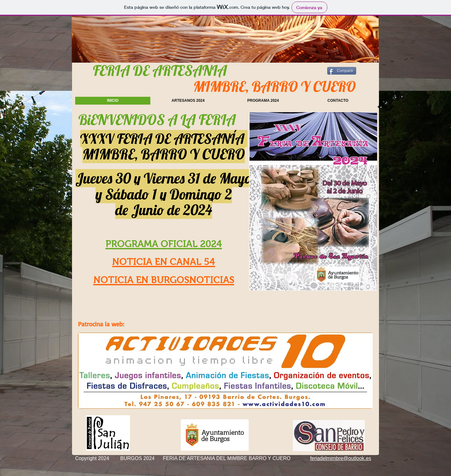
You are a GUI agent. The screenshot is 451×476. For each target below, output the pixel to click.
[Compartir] (342, 71)
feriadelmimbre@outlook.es (341, 458)
